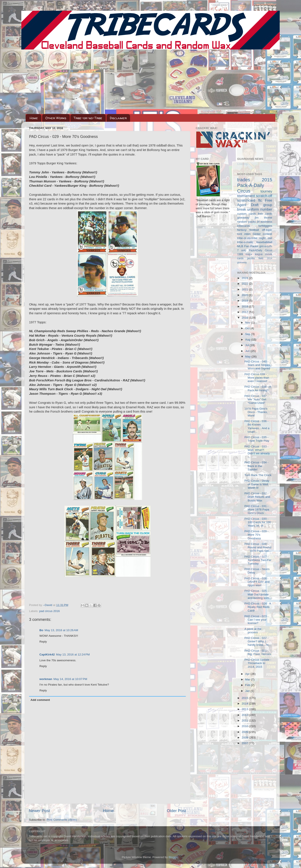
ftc (260, 200)
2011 (245, 721)
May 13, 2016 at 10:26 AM (61, 630)
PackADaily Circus (261, 250)
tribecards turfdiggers (255, 226)
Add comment (40, 700)
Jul (247, 345)
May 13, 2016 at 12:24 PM (73, 654)
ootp (244, 250)
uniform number (260, 209)
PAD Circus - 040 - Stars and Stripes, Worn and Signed (258, 365)
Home (34, 118)
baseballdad (264, 242)
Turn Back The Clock (258, 475)
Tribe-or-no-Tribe (88, 118)
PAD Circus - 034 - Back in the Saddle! (256, 466)
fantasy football (248, 230)
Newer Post (39, 811)
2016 (245, 318)
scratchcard (246, 200)
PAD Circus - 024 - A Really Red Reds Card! (258, 607)
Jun (248, 351)
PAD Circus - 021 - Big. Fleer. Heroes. (258, 652)
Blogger (174, 857)
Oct (248, 328)
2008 (245, 738)
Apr (248, 674)
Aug (248, 340)
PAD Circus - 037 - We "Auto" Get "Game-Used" (256, 399)
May (248, 357)
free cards (265, 214)
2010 (245, 726)
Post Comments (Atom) (62, 820)
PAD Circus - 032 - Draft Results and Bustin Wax (257, 497)
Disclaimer (118, 118)
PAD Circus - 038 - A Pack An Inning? (258, 388)
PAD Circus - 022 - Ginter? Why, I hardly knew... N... (258, 641)
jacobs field (255, 258)
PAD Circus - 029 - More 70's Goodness (256, 535)
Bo (41, 630)
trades (244, 180)
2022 (245, 284)
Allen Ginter (252, 234)
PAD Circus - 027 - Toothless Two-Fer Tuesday (258, 560)
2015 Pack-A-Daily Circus (255, 185)
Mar (248, 679)
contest (267, 234)
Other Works (56, 118)
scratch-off (264, 196)
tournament (246, 196)
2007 (245, 743)
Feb (248, 685)
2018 (245, 306)
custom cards (247, 214)
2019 (245, 301)
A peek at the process (253, 631)
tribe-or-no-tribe (247, 238)
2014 (245, 704)
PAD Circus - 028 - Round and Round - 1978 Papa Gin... (258, 547)
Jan (248, 691)
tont (240, 234)
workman (46, 679)
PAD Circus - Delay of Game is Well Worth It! (257, 484)
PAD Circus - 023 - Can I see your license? (256, 620)
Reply (43, 642)
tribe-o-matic (245, 242)
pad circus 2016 (49, 611)
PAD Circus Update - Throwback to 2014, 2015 (258, 663)
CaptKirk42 (47, 654)
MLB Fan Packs (248, 246)
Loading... (202, 227)
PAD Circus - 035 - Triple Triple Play (257, 439)
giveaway (243, 218)
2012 (245, 715)
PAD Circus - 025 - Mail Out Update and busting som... (258, 594)
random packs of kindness (255, 222)
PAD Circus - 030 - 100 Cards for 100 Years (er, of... (258, 522)
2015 (245, 698)
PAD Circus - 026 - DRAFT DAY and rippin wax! (257, 582)
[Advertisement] (150, 82)
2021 (245, 289)
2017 (245, 312)
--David (48, 605)
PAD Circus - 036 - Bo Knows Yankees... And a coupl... (257, 426)
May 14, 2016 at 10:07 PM (70, 679)
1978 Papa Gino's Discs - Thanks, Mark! (256, 412)
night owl (266, 238)
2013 (245, 709)
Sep (248, 334)
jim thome (264, 218)
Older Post (176, 811)
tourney (266, 191)
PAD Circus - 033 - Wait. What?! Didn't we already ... (257, 452)
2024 (245, 278)
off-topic (267, 230)
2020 (245, 295)
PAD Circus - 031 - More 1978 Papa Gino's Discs (257, 510)
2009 (245, 732)
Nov (248, 323)
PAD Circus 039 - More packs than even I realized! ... (258, 378)
